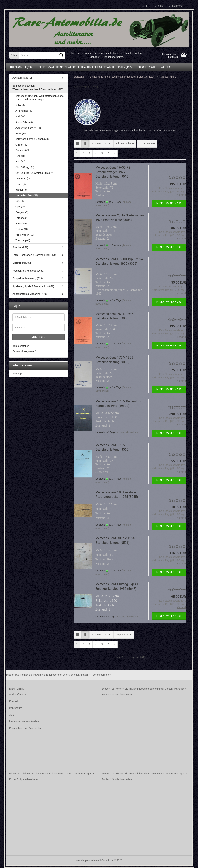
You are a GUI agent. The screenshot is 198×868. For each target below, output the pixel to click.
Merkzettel (176, 6)
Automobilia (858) (21, 67)
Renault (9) (21, 224)
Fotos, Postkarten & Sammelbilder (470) (35, 255)
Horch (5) (21, 184)
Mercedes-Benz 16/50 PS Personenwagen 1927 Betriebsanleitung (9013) (113, 172)
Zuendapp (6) (23, 240)
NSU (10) (20, 201)
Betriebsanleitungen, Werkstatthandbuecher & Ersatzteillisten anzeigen (40, 98)
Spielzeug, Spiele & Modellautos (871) (33, 286)
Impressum (16, 708)
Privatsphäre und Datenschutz (26, 728)
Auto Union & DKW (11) (28, 128)
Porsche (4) (22, 218)
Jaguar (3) (21, 190)
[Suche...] (14, 55)
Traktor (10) (22, 229)
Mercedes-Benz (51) (27, 195)
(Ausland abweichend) (128, 432)
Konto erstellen (21, 346)
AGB (12, 715)
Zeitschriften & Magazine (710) (30, 294)
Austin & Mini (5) (24, 122)
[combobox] (101, 144)
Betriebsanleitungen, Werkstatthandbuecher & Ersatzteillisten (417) (85, 67)
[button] (145, 6)
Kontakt (14, 701)
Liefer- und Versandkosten (24, 721)
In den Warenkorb (169, 203)
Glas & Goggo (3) (25, 167)
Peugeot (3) (22, 212)
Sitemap (17, 373)
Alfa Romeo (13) (24, 111)
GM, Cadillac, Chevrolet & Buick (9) (35, 173)
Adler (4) (20, 105)
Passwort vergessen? (24, 351)
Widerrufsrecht (18, 695)
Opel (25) (20, 207)
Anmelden (39, 337)
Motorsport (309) (22, 263)
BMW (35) (21, 133)
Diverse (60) (22, 150)
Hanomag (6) (23, 178)
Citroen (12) (22, 145)
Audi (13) (20, 116)
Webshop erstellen (86, 860)
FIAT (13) (20, 156)
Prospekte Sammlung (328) (28, 278)
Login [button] (158, 6)
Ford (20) (20, 161)
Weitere (166, 67)
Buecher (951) (146, 67)
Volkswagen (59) (25, 235)
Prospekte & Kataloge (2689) (28, 271)
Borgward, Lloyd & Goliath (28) (32, 139)
